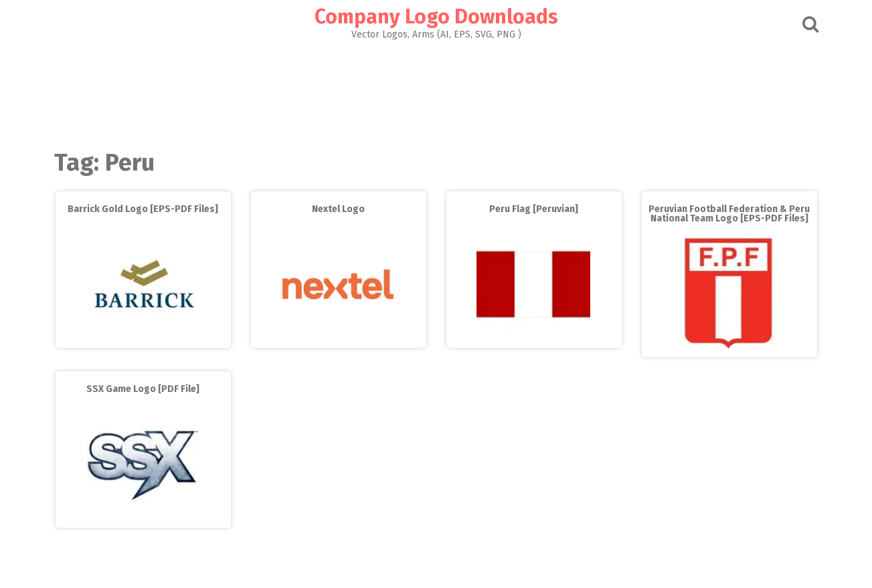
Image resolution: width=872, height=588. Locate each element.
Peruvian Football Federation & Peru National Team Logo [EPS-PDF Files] (729, 214)
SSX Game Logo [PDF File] (143, 389)
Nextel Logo (338, 209)
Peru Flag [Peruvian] (534, 209)
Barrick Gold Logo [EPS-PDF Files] (143, 209)
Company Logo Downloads (436, 17)
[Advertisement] (436, 91)
